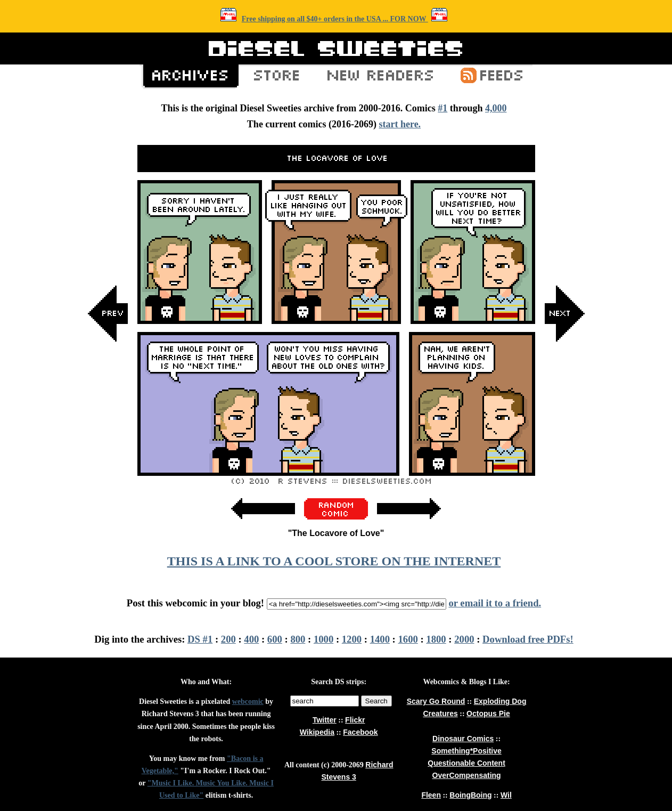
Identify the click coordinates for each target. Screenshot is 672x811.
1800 (436, 639)
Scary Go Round (436, 701)
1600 (408, 639)
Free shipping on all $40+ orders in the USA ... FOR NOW (335, 19)
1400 (380, 639)
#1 (442, 108)
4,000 (496, 108)
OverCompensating (467, 775)
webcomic (248, 701)
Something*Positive (466, 751)
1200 (352, 639)
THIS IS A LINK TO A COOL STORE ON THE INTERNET (334, 561)
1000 (323, 639)
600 (275, 639)
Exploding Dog (500, 701)
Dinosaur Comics (463, 739)
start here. (400, 124)
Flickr (355, 720)
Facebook (360, 732)
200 (228, 639)
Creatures (440, 713)
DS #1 (200, 639)
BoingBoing (470, 795)
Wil (506, 795)
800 (298, 639)
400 (251, 639)
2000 (464, 639)
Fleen (431, 795)
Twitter (325, 720)
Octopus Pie (488, 713)
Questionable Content (466, 763)
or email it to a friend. (495, 603)
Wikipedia (317, 732)
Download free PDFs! (528, 639)
